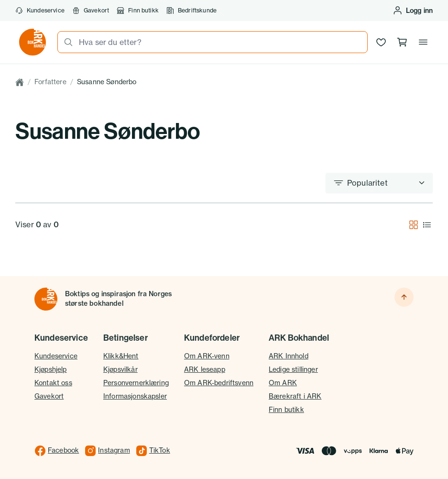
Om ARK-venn (207, 356)
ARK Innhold (289, 356)
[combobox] (220, 42)
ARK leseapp (205, 369)
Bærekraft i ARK (295, 396)
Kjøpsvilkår (120, 369)
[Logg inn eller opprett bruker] (413, 11)
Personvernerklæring (136, 383)
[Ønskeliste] (381, 42)
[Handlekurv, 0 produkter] (402, 42)
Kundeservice (40, 11)
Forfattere (50, 82)
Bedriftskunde (191, 11)
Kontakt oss (53, 383)
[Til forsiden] (46, 299)
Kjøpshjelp (51, 369)
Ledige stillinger (293, 369)
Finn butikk (138, 11)
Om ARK (283, 383)
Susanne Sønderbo (107, 82)
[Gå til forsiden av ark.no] (33, 42)
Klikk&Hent (121, 356)
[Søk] (66, 42)
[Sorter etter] (379, 183)
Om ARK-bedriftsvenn (219, 383)
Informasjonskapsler (135, 396)
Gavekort (91, 11)
